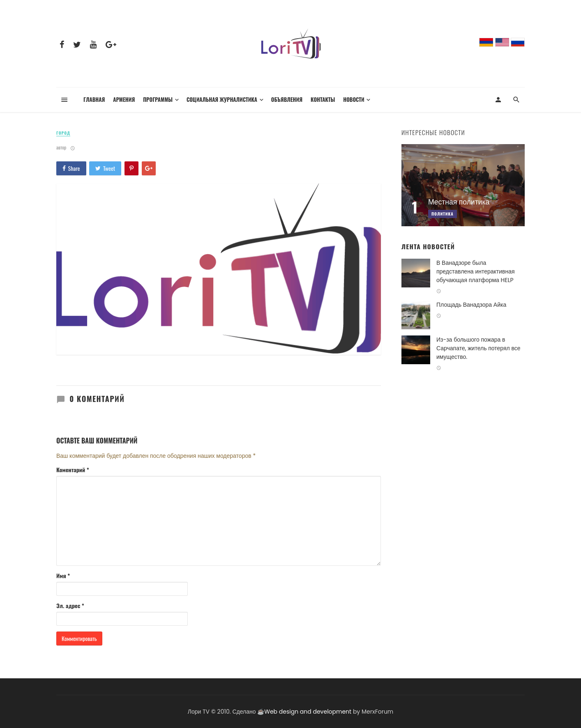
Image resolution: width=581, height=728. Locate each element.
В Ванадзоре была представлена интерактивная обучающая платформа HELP (476, 271)
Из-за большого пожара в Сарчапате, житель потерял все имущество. (478, 348)
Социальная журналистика (222, 100)
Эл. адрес (70, 606)
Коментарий (73, 470)
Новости (354, 100)
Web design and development (308, 712)
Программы (158, 100)
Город (63, 133)
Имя (63, 576)
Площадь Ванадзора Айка (471, 305)
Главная (94, 100)
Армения (124, 100)
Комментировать (79, 638)
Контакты (323, 100)
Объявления (287, 100)
